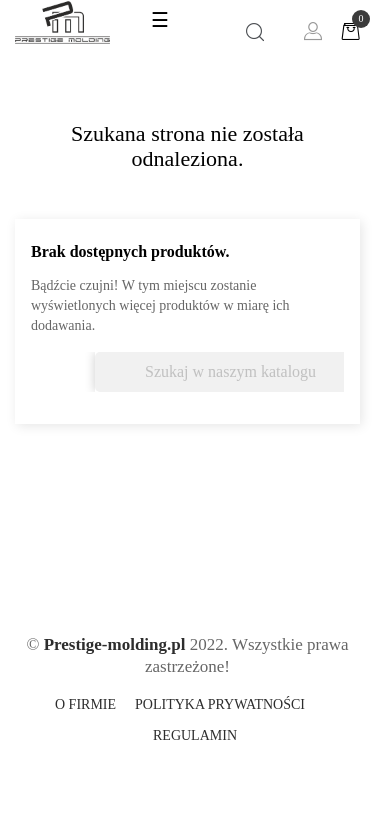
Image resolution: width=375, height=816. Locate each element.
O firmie (85, 704)
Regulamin (195, 735)
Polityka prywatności (220, 704)
